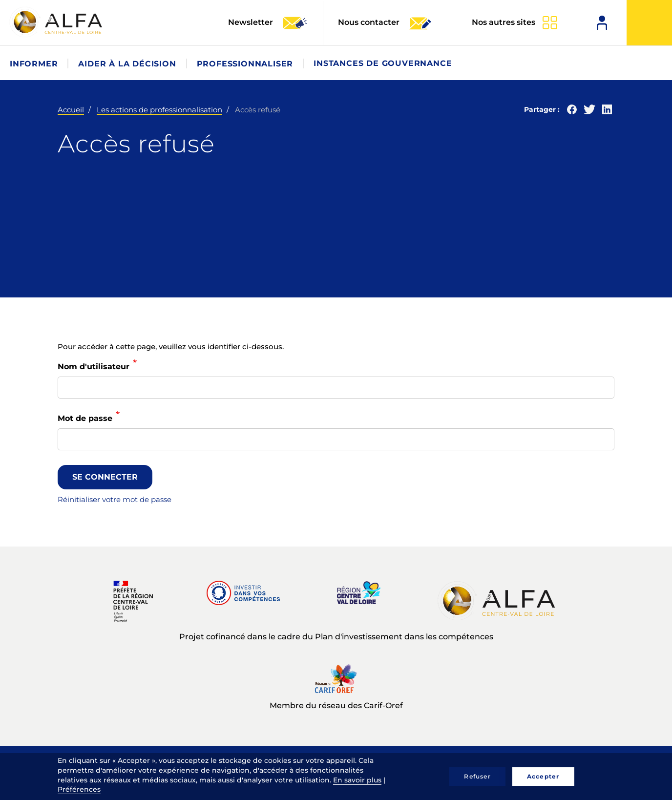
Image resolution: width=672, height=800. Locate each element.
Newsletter (268, 23)
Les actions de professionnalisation (159, 110)
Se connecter (105, 477)
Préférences (79, 789)
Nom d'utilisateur (94, 367)
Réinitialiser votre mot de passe (115, 499)
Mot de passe (85, 418)
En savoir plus (357, 780)
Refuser (477, 776)
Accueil (71, 110)
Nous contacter (385, 23)
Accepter (543, 776)
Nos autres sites (504, 22)
